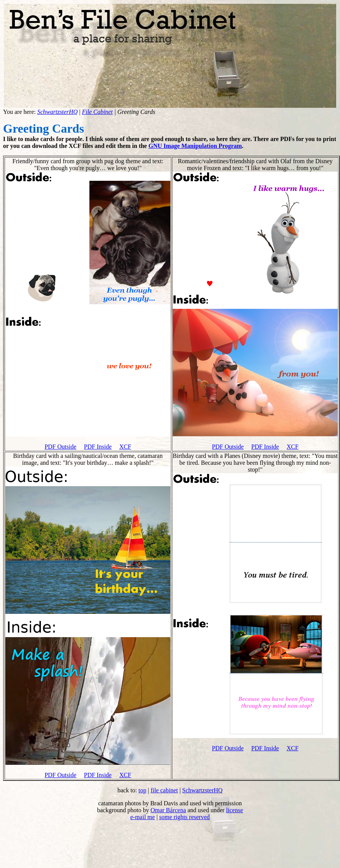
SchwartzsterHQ (57, 112)
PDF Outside (61, 447)
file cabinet (164, 790)
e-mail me (142, 817)
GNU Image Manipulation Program (195, 146)
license (235, 810)
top (142, 790)
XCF (125, 447)
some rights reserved (185, 817)
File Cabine (96, 112)
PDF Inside (265, 447)
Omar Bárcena (168, 810)
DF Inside (100, 447)
